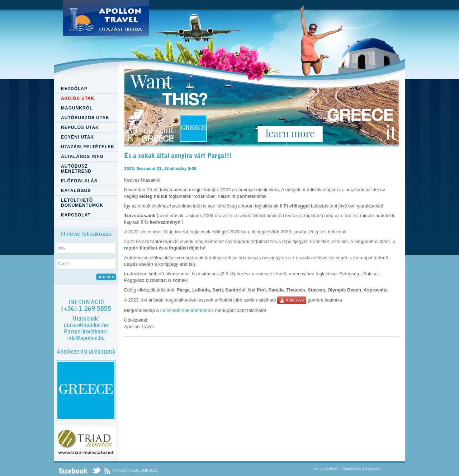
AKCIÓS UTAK (78, 98)
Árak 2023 (292, 300)
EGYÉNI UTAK (77, 137)
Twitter (96, 471)
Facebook (74, 471)
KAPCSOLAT (76, 215)
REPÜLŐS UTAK (80, 127)
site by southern (326, 469)
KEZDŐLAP (74, 89)
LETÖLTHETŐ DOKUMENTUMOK (82, 203)
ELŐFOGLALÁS (79, 181)
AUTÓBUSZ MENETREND (76, 169)
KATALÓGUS (76, 191)
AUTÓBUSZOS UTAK (85, 118)
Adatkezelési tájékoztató (86, 352)
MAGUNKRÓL (77, 108)
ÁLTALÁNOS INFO (82, 157)
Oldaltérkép (352, 469)
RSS (107, 471)
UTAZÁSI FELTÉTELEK (88, 147)
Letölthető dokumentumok (187, 310)
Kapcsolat (373, 469)
